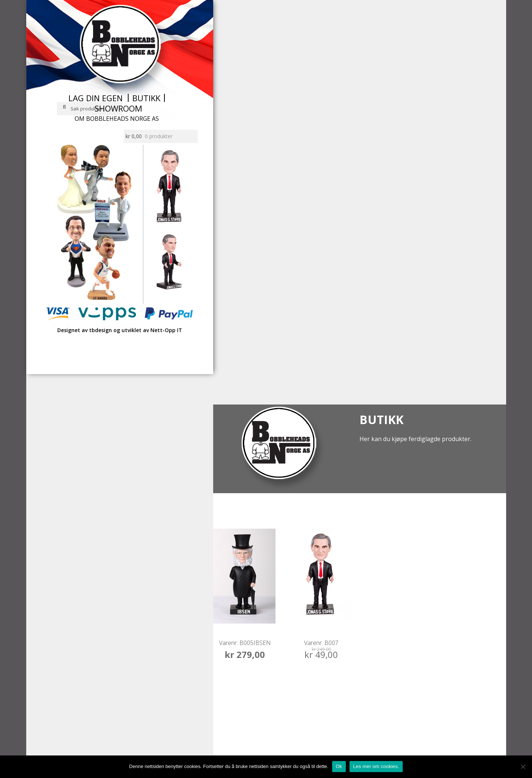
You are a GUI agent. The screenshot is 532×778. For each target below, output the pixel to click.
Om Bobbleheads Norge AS (117, 119)
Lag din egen (96, 98)
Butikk (146, 98)
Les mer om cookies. (376, 766)
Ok (339, 766)
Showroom (118, 108)
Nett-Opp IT (166, 330)
